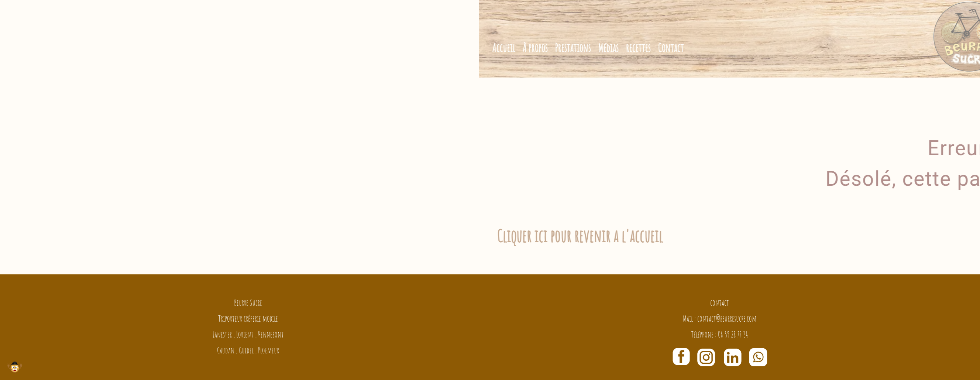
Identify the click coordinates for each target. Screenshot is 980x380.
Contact (722, 48)
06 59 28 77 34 (733, 334)
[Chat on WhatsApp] (758, 355)
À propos (586, 48)
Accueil (555, 48)
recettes (689, 48)
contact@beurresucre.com (727, 319)
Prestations (624, 48)
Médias (659, 48)
